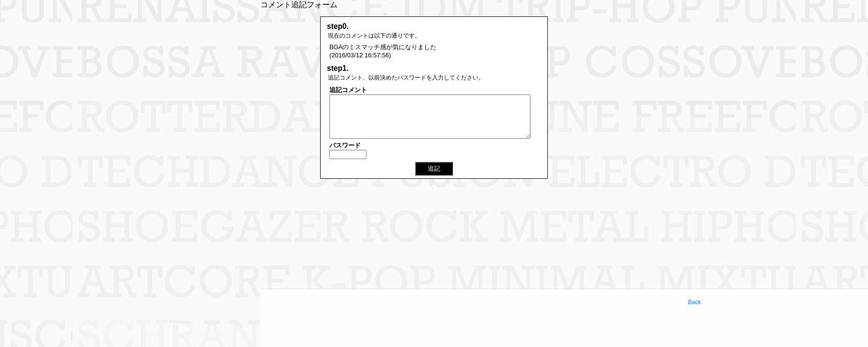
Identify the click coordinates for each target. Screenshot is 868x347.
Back (695, 302)
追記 (434, 168)
